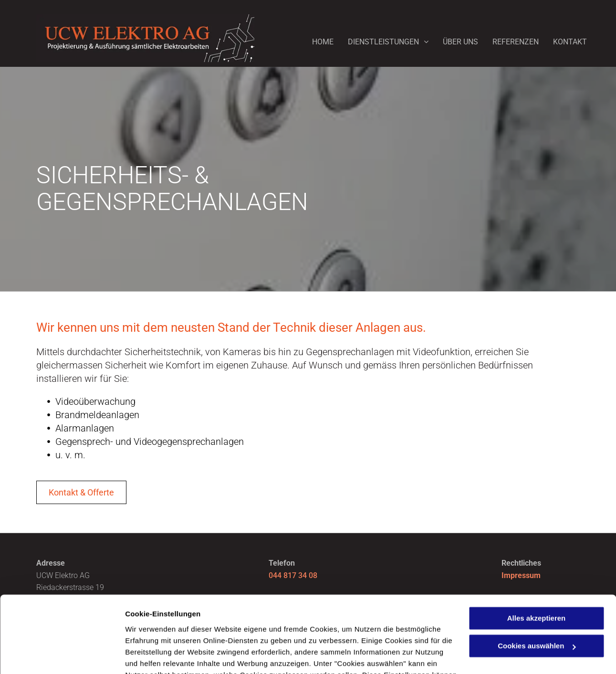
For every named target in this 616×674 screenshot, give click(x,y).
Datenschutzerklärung (165, 629)
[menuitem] (316, 40)
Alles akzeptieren (537, 549)
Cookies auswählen (159, 655)
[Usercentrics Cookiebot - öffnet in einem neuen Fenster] (62, 655)
